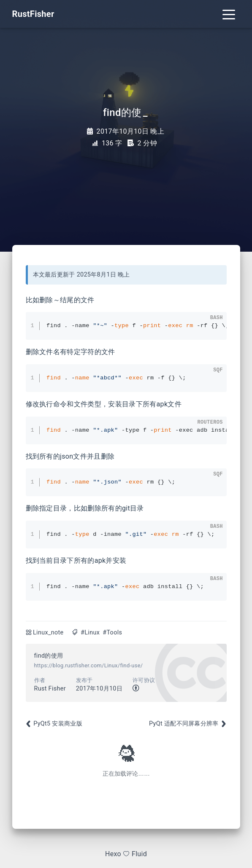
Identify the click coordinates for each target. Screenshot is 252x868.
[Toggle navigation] (229, 14)
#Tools (112, 633)
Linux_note (48, 633)
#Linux (90, 633)
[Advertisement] (126, 728)
